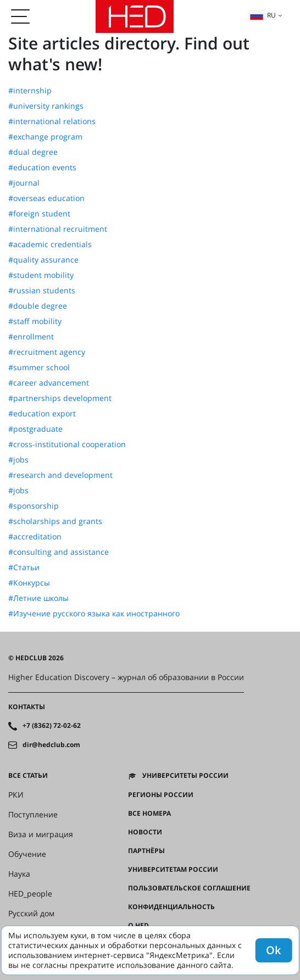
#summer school (39, 367)
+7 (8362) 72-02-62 (52, 726)
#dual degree (33, 152)
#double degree (38, 306)
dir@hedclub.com (51, 745)
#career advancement (49, 383)
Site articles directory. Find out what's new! (129, 54)
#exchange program (45, 137)
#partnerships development (60, 398)
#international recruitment (58, 229)
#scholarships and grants (55, 521)
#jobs (18, 460)
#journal (24, 183)
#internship (30, 91)
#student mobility (41, 275)
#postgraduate (35, 429)
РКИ (16, 795)
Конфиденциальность (171, 907)
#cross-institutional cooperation (67, 444)
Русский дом (31, 914)
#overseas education (46, 198)
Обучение (27, 854)
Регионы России (161, 795)
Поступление (33, 815)
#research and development (60, 475)
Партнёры (146, 851)
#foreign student (39, 214)
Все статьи (28, 776)
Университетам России (173, 870)
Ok (273, 950)
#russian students (42, 291)
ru (263, 15)
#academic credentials (50, 244)
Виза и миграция (41, 834)
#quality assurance (43, 260)
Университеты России (185, 776)
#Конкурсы (29, 583)
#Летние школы (38, 598)
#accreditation (35, 537)
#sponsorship (34, 506)
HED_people (30, 894)
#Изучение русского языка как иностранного (94, 614)
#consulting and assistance (59, 552)
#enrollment (31, 337)
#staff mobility (35, 321)
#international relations (52, 121)
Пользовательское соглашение (189, 888)
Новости (145, 832)
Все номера (149, 814)
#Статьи (24, 567)
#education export (42, 414)
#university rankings (46, 106)
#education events (42, 168)
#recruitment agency (47, 352)
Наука (19, 874)
